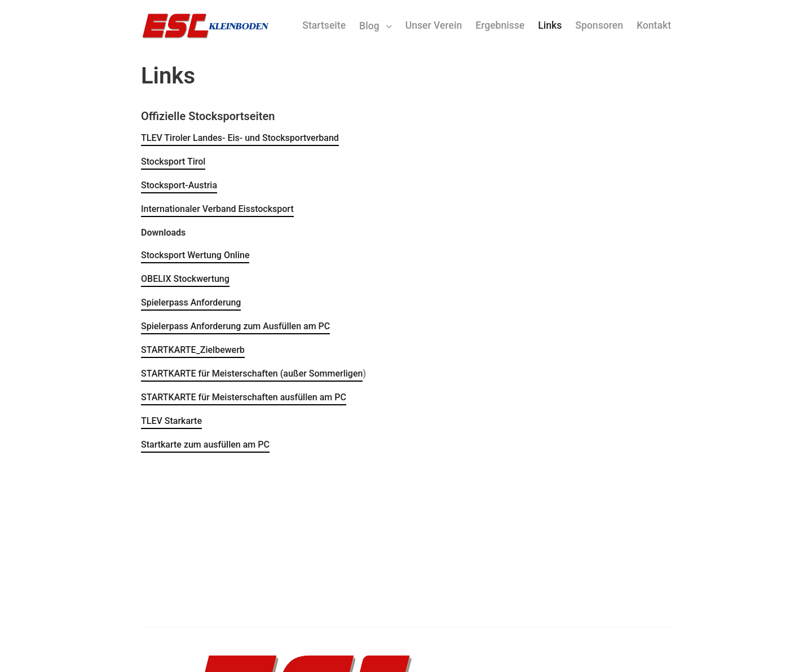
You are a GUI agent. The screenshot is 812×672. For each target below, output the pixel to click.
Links (550, 25)
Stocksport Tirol (173, 162)
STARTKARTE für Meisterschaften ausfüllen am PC (244, 397)
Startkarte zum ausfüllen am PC (205, 445)
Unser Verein (434, 25)
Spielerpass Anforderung (191, 302)
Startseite (324, 25)
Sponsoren (599, 25)
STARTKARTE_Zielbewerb (193, 350)
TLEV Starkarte (171, 421)
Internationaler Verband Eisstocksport (217, 209)
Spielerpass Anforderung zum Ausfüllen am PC (235, 326)
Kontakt (654, 25)
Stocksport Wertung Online (195, 255)
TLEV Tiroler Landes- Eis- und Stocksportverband (240, 138)
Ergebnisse (500, 25)
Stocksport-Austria (179, 185)
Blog (369, 26)
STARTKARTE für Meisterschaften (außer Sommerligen (252, 373)
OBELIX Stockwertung (185, 279)
